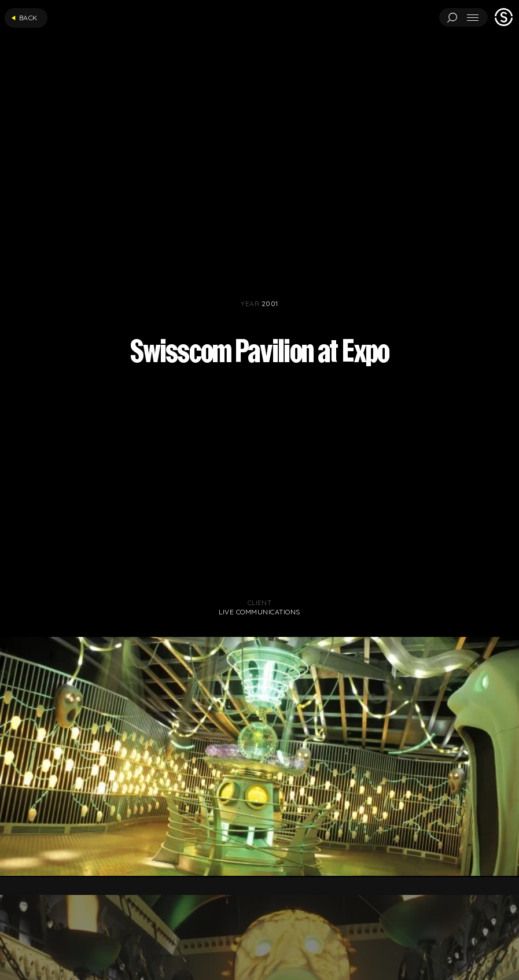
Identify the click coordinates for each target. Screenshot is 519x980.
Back (24, 18)
